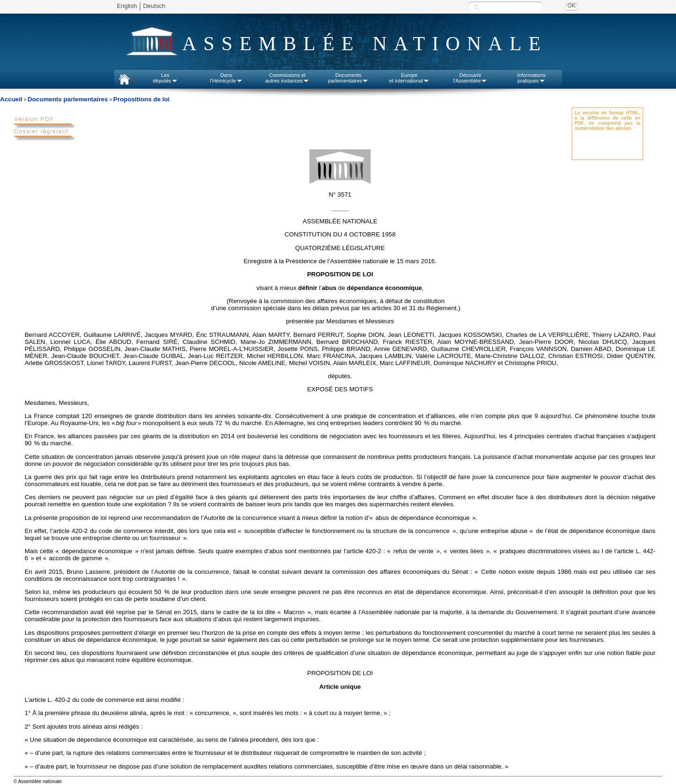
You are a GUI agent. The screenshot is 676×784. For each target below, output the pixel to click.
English (127, 6)
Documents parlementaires (68, 99)
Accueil (11, 99)
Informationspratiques (532, 78)
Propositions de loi (141, 99)
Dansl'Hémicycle (226, 78)
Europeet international (409, 78)
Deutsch (154, 6)
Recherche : (476, 7)
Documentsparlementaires (349, 78)
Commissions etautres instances (287, 78)
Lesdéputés (165, 78)
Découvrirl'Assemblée (471, 78)
